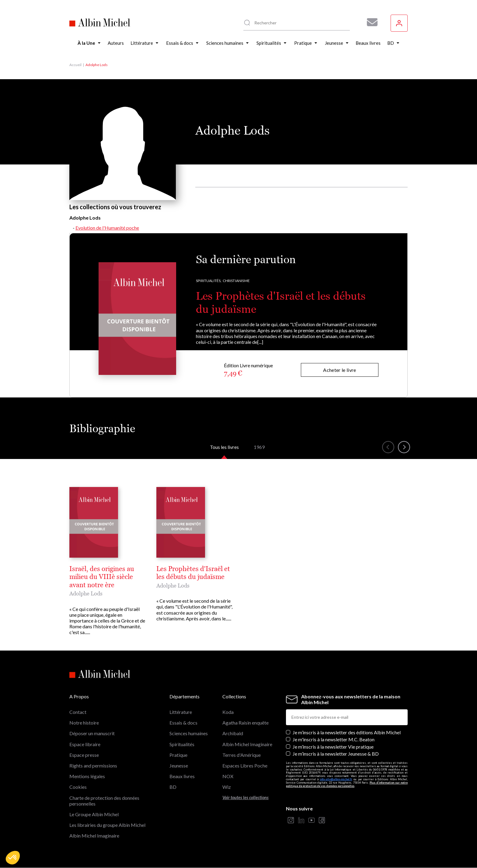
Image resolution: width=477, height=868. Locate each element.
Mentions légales (87, 776)
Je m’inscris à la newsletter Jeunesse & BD (336, 754)
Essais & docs (183, 723)
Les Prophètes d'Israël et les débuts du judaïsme (193, 573)
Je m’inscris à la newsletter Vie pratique (333, 747)
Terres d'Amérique (242, 755)
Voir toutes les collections (245, 797)
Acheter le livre (339, 370)
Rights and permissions (93, 766)
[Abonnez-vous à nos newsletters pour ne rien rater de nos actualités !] (370, 22)
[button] (13, 858)
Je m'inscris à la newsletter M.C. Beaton (334, 739)
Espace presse (84, 755)
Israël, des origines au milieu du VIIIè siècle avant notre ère (102, 577)
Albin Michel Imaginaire (94, 836)
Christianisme (236, 281)
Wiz (227, 787)
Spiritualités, (209, 281)
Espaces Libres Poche (245, 766)
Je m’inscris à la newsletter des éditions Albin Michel (347, 732)
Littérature (181, 712)
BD (173, 787)
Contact (78, 712)
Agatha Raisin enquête (245, 723)
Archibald (233, 733)
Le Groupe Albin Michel (94, 814)
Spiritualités (182, 744)
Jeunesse (179, 766)
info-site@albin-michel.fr (336, 779)
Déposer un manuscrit (92, 733)
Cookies (78, 787)
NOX (228, 776)
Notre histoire (84, 723)
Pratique (178, 755)
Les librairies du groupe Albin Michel (107, 825)
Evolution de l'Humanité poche (107, 228)
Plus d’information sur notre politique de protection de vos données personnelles (347, 784)
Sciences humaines (189, 733)
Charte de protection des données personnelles (104, 801)
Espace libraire (85, 744)
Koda (228, 712)
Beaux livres (182, 776)
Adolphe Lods (86, 593)
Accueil (75, 65)
